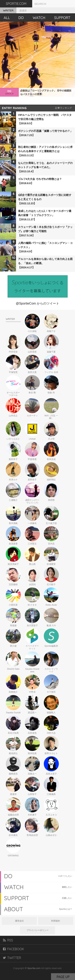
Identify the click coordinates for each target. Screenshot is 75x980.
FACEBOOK (13, 949)
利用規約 (56, 921)
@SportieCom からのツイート (37, 303)
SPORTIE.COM (16, 4)
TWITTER (12, 958)
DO (21, 18)
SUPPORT (62, 18)
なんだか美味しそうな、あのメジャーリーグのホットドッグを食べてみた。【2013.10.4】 (45, 167)
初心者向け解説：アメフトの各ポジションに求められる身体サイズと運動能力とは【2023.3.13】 (45, 151)
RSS (8, 940)
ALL (7, 18)
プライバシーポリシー (38, 930)
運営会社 (19, 921)
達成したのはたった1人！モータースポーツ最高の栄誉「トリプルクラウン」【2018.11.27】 (45, 215)
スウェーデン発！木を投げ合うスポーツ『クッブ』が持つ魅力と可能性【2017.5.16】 (45, 231)
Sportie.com (34, 968)
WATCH (39, 18)
